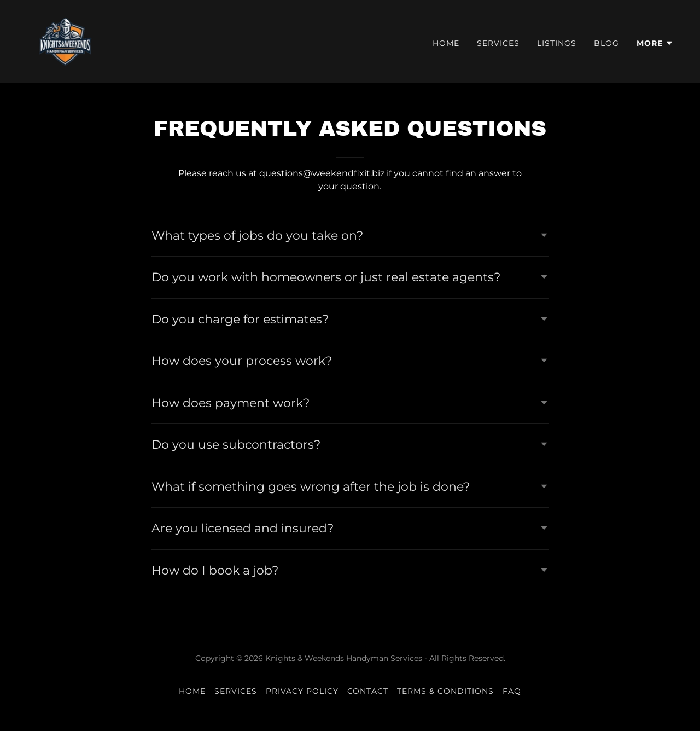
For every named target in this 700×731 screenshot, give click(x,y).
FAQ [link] (512, 691)
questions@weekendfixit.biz (322, 173)
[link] (66, 41)
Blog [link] (606, 43)
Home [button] (192, 691)
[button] (655, 43)
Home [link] (446, 43)
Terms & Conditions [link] (445, 691)
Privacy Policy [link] (302, 691)
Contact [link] (368, 691)
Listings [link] (557, 43)
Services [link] (498, 43)
